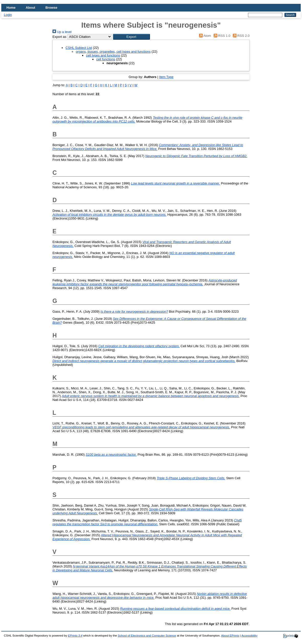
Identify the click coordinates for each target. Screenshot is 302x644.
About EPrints (230, 636)
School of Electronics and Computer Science (147, 636)
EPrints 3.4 (75, 636)
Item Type (166, 77)
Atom (204, 36)
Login (8, 15)
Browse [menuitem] (51, 8)
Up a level (62, 32)
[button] (131, 37)
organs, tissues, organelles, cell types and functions (113, 52)
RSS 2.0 (240, 36)
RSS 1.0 (221, 36)
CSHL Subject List (79, 48)
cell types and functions (103, 55)
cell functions (106, 59)
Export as (59, 37)
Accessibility (249, 636)
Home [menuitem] (11, 8)
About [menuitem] (31, 8)
